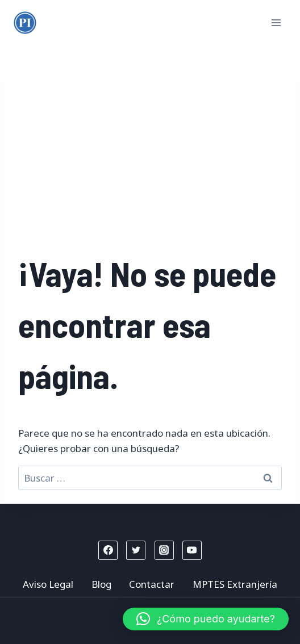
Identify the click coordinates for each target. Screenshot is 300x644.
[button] (206, 619)
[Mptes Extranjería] (25, 23)
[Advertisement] (150, 162)
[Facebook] (108, 550)
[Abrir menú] (276, 22)
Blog (101, 584)
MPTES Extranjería (235, 584)
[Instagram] (164, 550)
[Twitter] (136, 550)
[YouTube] (192, 550)
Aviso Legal (48, 584)
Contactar (152, 584)
